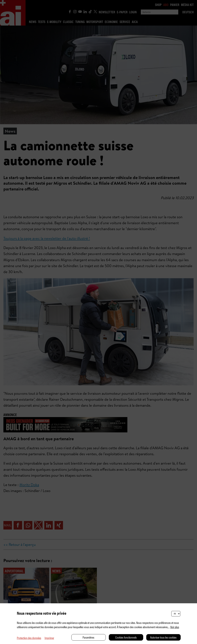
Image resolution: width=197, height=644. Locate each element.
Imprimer (49, 638)
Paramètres (88, 637)
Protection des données (29, 638)
